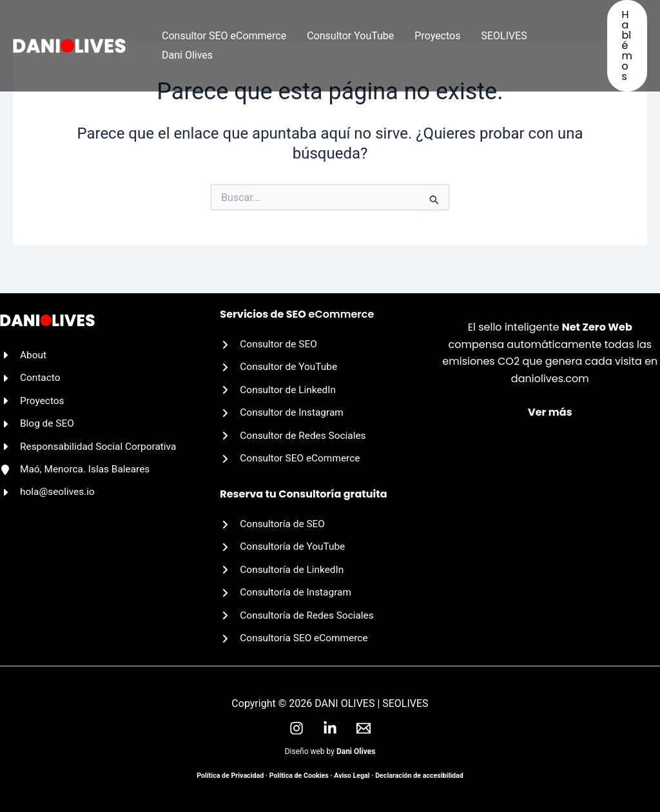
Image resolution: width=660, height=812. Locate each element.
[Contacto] (31, 372)
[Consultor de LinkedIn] (279, 384)
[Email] (364, 728)
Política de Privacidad (230, 776)
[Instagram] (296, 728)
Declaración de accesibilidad (419, 776)
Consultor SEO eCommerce (224, 36)
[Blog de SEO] (38, 418)
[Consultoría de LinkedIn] (284, 568)
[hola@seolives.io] (49, 489)
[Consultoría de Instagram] (287, 591)
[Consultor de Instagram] (284, 408)
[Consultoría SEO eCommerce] (296, 638)
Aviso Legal (352, 776)
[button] (627, 46)
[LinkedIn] (330, 728)
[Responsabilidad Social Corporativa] (91, 442)
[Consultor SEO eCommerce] (292, 454)
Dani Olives (187, 55)
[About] (24, 348)
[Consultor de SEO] (270, 337)
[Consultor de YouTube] (280, 361)
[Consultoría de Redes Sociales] (299, 615)
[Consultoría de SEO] (274, 521)
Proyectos (437, 36)
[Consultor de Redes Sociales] (295, 431)
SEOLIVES (504, 36)
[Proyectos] (33, 395)
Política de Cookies (299, 776)
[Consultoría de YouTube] (284, 544)
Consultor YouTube (350, 36)
